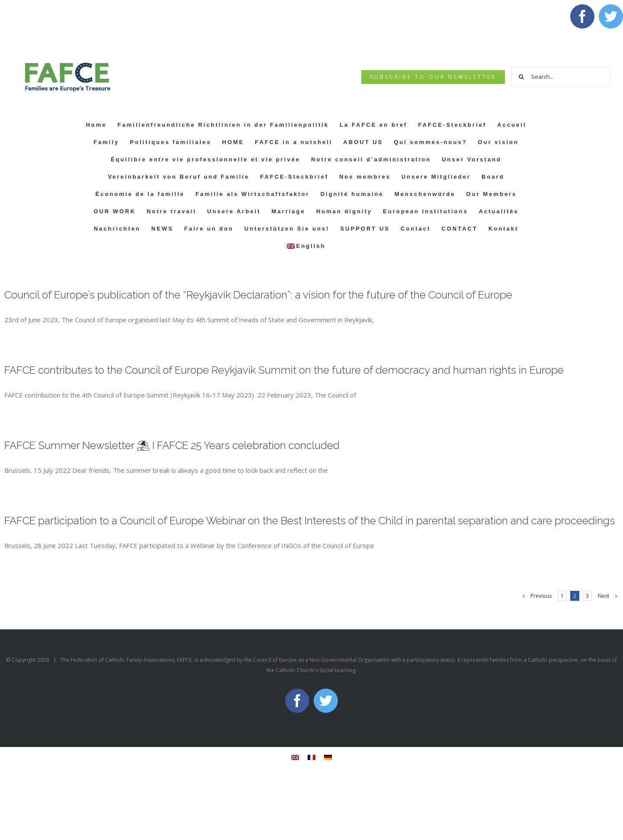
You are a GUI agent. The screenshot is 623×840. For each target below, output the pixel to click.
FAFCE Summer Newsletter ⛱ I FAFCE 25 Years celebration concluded (172, 445)
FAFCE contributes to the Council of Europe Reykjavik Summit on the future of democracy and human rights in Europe (284, 370)
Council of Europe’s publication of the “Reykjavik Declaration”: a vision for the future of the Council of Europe (258, 295)
